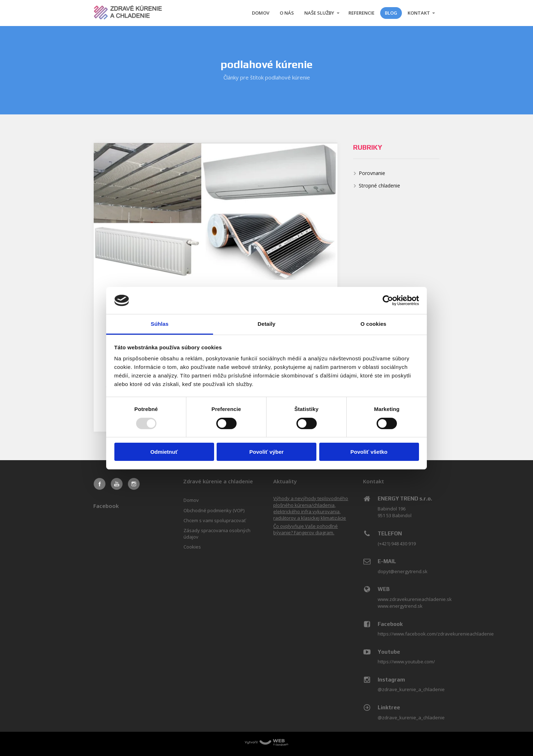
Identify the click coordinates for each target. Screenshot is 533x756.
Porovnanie (372, 173)
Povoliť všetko (369, 452)
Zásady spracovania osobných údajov (217, 534)
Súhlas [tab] (160, 324)
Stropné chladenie (379, 186)
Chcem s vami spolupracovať (215, 520)
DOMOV (261, 13)
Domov (191, 500)
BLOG (391, 13)
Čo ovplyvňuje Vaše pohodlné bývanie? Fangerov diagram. (306, 529)
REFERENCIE (361, 13)
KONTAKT (419, 13)
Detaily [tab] (266, 324)
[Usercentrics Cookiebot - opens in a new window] (388, 300)
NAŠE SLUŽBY (319, 13)
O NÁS (287, 13)
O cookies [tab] (374, 324)
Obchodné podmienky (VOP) (214, 510)
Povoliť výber (266, 452)
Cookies (192, 547)
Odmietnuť (164, 452)
